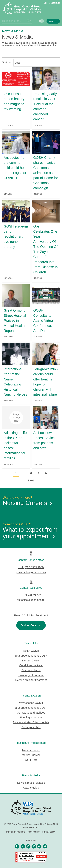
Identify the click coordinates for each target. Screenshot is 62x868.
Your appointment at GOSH (31, 656)
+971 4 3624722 (31, 595)
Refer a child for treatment (31, 680)
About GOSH (31, 651)
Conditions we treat (31, 665)
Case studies (31, 788)
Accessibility (34, 832)
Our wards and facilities (31, 713)
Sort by (6, 62)
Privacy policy (49, 832)
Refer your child (31, 727)
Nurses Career (31, 661)
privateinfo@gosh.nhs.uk (31, 572)
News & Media (13, 31)
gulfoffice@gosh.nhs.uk (31, 600)
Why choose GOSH (31, 703)
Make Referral (31, 625)
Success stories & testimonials (31, 722)
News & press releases (31, 783)
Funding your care (31, 717)
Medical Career (31, 755)
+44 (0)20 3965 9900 (31, 567)
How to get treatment (31, 675)
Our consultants (31, 670)
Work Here (31, 760)
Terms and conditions (15, 832)
